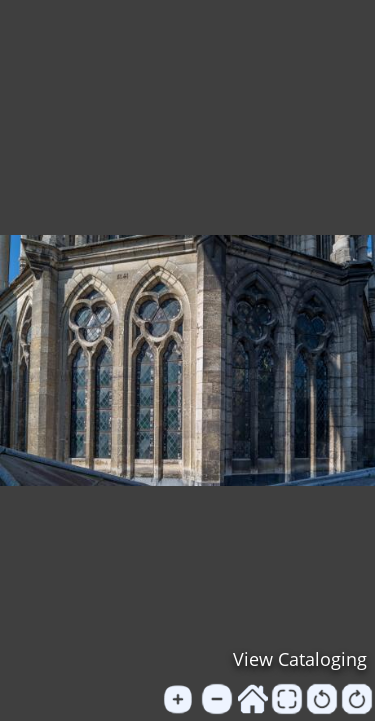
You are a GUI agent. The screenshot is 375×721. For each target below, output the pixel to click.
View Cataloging (300, 659)
